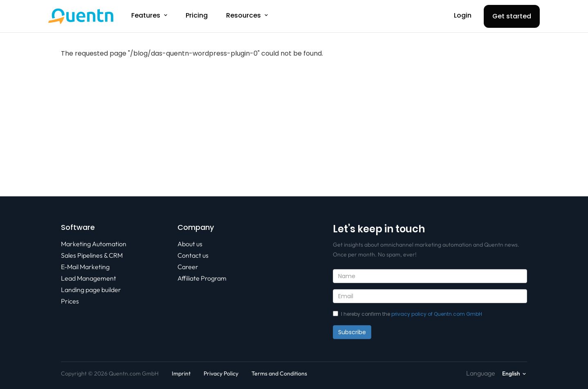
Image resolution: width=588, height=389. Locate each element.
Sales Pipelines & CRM (92, 255)
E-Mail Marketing (85, 267)
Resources (244, 15)
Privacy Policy (221, 373)
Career (188, 267)
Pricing (197, 15)
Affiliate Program (202, 278)
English (511, 373)
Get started (512, 16)
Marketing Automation (94, 244)
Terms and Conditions (279, 373)
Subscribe (352, 332)
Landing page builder (91, 290)
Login (463, 15)
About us (190, 244)
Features (146, 15)
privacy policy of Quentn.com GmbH (437, 314)
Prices (70, 301)
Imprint (181, 373)
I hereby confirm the (407, 314)
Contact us (193, 255)
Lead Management (89, 278)
